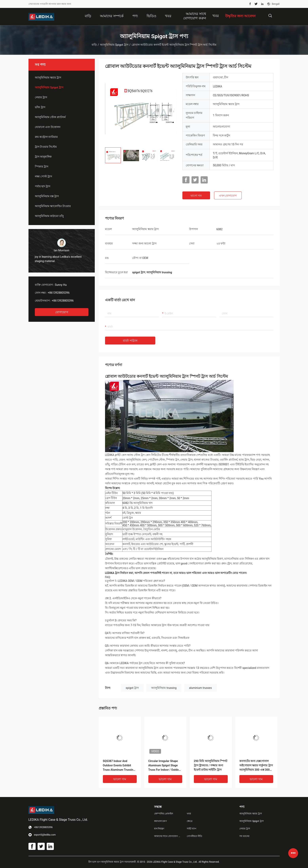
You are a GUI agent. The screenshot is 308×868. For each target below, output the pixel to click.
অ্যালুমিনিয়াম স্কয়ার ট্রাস (48, 78)
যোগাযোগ (62, 312)
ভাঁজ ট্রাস (40, 107)
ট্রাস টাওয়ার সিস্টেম (46, 147)
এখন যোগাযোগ (228, 196)
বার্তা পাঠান (130, 341)
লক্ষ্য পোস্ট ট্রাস (44, 176)
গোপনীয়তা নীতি (194, 836)
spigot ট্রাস (132, 688)
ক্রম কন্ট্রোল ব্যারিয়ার (46, 137)
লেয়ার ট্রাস (41, 97)
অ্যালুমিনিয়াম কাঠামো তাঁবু (49, 216)
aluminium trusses (200, 688)
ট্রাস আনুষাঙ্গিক (43, 157)
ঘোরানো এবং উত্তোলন (48, 127)
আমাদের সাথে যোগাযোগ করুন (167, 836)
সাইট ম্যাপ (191, 829)
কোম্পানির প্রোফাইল (164, 814)
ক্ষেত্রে (190, 821)
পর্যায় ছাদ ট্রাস (43, 186)
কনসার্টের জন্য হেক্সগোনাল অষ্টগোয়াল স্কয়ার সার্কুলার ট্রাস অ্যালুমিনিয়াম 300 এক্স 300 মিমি (256, 766)
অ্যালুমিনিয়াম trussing (164, 688)
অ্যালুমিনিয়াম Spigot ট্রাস (114, 45)
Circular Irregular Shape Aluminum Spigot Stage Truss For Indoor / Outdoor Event (165, 766)
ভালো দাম (196, 196)
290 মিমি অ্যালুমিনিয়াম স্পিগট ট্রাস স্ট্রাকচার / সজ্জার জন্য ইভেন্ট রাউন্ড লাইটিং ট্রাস (211, 765)
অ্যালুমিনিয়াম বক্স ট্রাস (47, 196)
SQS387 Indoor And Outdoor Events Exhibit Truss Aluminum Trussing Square (119, 766)
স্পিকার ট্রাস (42, 167)
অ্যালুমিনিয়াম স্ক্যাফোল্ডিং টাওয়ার (53, 206)
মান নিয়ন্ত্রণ (159, 829)
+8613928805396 (59, 293)
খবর (216, 16)
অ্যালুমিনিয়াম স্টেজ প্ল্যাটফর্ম (50, 117)
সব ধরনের (244, 836)
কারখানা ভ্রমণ (161, 821)
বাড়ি (94, 45)
